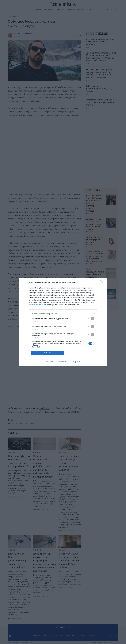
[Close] (103, 299)
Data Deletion (50, 345)
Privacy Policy (76, 345)
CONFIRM (47, 336)
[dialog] (63, 322)
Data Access (63, 345)
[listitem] (63, 330)
